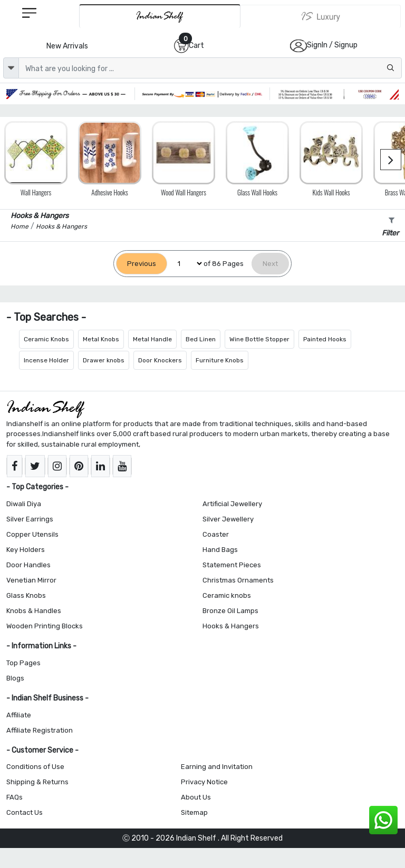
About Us (196, 797)
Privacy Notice (204, 782)
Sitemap (194, 812)
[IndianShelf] (160, 16)
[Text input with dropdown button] (210, 68)
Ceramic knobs (227, 595)
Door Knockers (160, 360)
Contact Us (25, 812)
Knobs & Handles (34, 611)
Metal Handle (152, 339)
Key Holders (26, 550)
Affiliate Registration (40, 730)
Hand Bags (220, 550)
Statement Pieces (232, 565)
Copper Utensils (32, 534)
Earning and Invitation (217, 767)
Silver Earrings (30, 519)
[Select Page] (185, 264)
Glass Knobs (26, 595)
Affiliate (19, 715)
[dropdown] (11, 68)
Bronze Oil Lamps (230, 611)
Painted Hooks (325, 339)
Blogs (15, 678)
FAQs (15, 797)
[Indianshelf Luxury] (321, 16)
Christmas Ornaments (238, 580)
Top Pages (23, 663)
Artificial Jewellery (232, 504)
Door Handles (28, 565)
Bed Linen (201, 339)
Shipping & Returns (37, 782)
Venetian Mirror (31, 580)
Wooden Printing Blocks (45, 626)
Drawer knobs (104, 360)
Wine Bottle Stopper (259, 339)
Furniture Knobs (220, 360)
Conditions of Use (35, 767)
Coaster (216, 534)
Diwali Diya (24, 504)
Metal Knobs (101, 339)
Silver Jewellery (228, 519)
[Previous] (142, 264)
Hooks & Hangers (231, 626)
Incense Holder (46, 360)
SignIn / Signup (332, 45)
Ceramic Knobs (46, 339)
